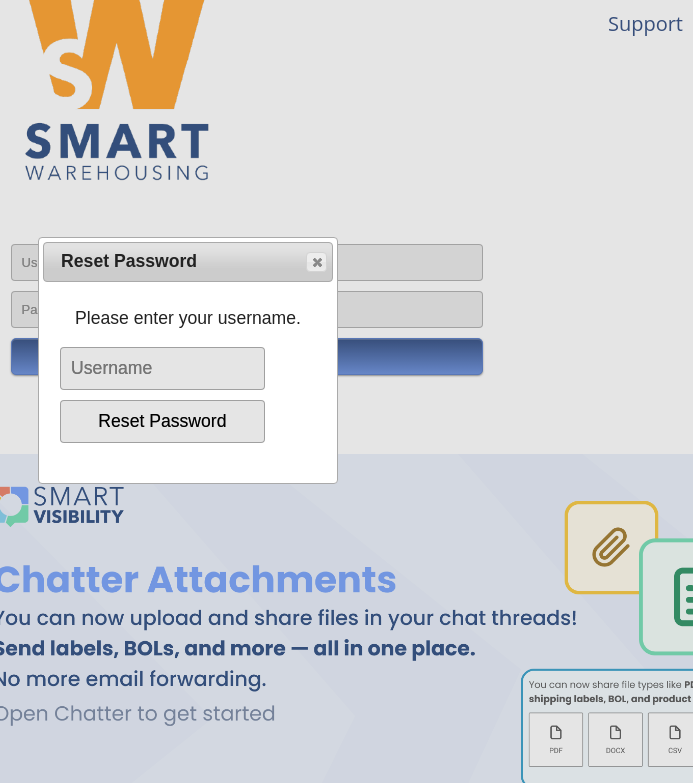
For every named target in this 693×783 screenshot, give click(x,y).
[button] (316, 262)
